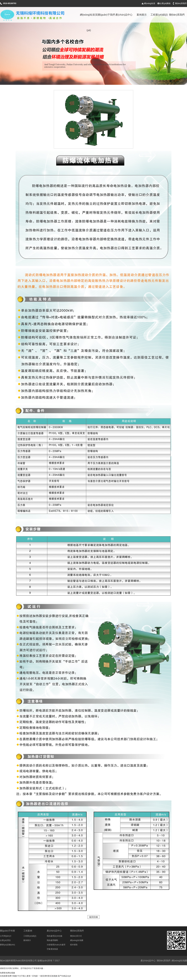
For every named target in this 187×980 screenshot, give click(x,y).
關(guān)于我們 (106, 15)
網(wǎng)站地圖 (77, 940)
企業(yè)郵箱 (165, 3)
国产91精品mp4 (64, 976)
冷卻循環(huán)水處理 (56, 945)
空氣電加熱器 (52, 949)
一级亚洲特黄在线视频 (48, 976)
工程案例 (28, 931)
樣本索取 (74, 945)
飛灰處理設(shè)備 (54, 936)
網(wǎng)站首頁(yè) (150, 5)
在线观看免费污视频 (8, 976)
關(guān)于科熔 (7, 931)
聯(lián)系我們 (181, 3)
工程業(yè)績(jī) (159, 15)
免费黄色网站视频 (7, 973)
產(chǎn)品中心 (124, 15)
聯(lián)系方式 (76, 936)
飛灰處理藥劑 (52, 940)
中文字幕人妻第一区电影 (28, 976)
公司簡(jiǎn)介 (6, 936)
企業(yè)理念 (5, 940)
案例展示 (142, 15)
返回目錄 (93, 917)
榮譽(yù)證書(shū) (7, 945)
